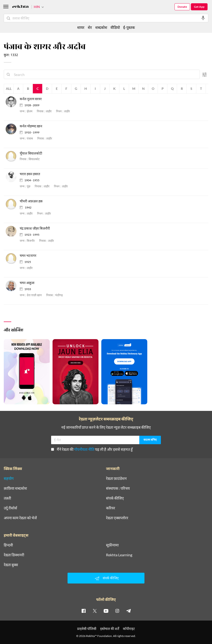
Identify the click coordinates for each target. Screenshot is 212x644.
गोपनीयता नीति (84, 449)
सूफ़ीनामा (112, 545)
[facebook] (83, 611)
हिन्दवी (8, 545)
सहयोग (9, 478)
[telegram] (129, 611)
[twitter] (95, 611)
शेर (90, 27)
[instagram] (117, 611)
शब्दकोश (101, 27)
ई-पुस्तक (129, 27)
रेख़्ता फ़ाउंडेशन (116, 478)
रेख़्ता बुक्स (11, 565)
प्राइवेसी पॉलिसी (87, 629)
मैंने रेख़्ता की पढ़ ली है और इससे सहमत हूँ (92, 449)
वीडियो (115, 27)
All (9, 89)
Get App (199, 7)
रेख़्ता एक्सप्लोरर (117, 518)
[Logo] (20, 7)
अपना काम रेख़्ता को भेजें (20, 518)
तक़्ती (7, 498)
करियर (111, 508)
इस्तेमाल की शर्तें (110, 629)
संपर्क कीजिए (115, 498)
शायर (81, 27)
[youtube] (106, 611)
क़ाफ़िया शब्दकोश (15, 488)
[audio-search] (203, 18)
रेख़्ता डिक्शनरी (14, 555)
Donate (182, 7)
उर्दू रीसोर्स (10, 508)
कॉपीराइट (129, 629)
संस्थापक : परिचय (118, 488)
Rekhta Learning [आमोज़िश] (119, 555)
